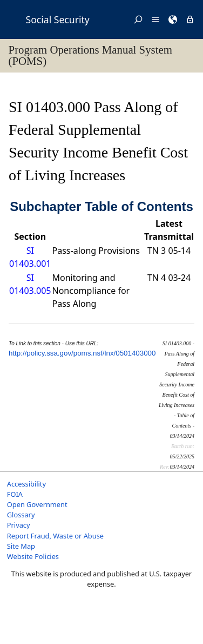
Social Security (58, 19)
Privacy (19, 525)
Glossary (21, 515)
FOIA (15, 494)
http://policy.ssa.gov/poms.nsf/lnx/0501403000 (82, 353)
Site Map (21, 546)
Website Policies (33, 556)
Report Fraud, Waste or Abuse (55, 536)
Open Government (37, 504)
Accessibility (26, 484)
